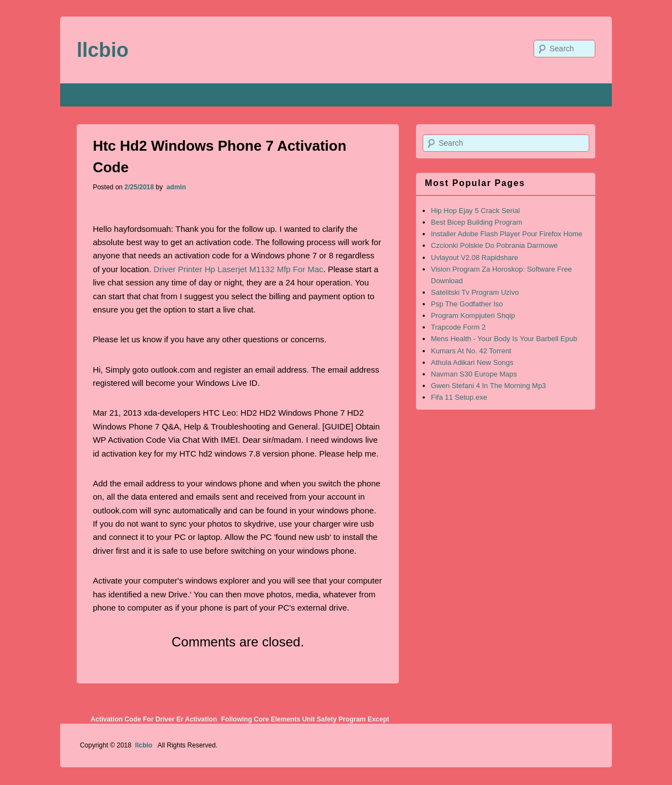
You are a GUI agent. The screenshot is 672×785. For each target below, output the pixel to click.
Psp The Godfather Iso (467, 304)
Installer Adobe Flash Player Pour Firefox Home (507, 234)
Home (91, 95)
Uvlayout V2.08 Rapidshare (474, 258)
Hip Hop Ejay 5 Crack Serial (475, 211)
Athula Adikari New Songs (472, 362)
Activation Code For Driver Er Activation (154, 719)
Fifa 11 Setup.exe (459, 397)
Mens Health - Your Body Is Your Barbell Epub (504, 339)
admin (175, 187)
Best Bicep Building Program (476, 222)
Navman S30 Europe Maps (474, 374)
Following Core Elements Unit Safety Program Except (305, 719)
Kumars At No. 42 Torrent (471, 351)
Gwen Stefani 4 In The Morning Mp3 (489, 386)
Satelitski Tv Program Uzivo (475, 292)
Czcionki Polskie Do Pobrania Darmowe (494, 245)
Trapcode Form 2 (458, 327)
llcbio (103, 50)
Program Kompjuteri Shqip (473, 315)
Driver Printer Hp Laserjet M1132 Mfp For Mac (238, 269)
